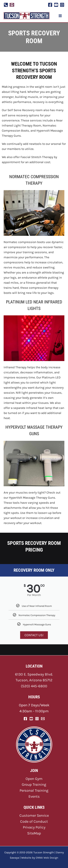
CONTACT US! (34, 635)
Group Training (34, 784)
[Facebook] (50, 5)
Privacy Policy (34, 827)
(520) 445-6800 (34, 686)
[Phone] (6, 5)
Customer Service (34, 815)
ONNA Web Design (47, 858)
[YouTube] (56, 5)
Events (34, 796)
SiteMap (34, 833)
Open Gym (34, 779)
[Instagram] (62, 5)
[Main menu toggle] (60, 16)
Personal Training (34, 790)
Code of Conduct (34, 821)
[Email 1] (12, 5)
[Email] (43, 719)
